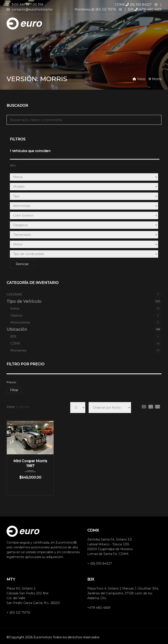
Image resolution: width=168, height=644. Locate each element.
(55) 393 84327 (139, 5)
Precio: (12, 382)
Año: (13, 165)
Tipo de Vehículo (84, 301)
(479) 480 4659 (148, 9)
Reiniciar (22, 264)
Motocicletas (86, 322)
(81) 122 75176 (104, 9)
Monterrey (86, 350)
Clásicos (86, 315)
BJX (86, 336)
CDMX (86, 343)
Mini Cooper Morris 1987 (30, 463)
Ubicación (84, 329)
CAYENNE (84, 294)
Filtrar (14, 390)
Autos (86, 308)
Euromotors (43, 637)
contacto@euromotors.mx (32, 9)
